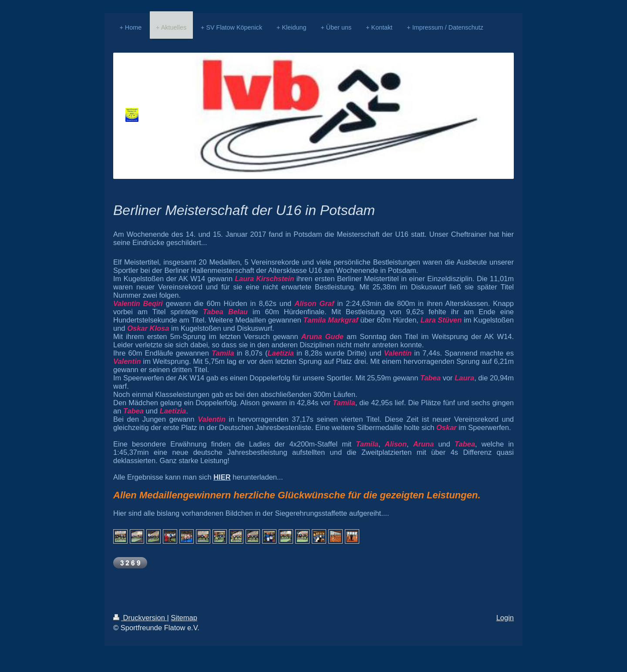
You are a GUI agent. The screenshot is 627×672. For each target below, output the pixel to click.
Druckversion (140, 618)
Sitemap (184, 618)
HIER (222, 477)
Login (505, 618)
